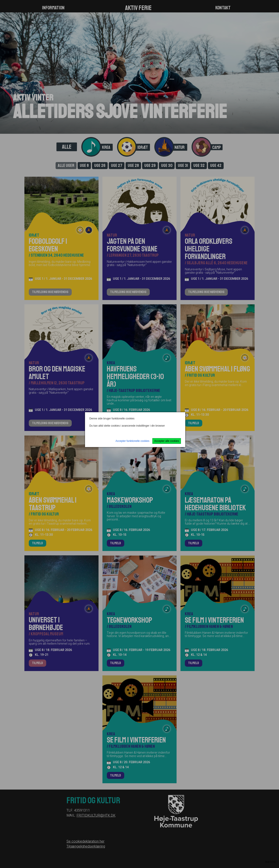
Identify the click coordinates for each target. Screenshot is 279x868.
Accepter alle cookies (167, 441)
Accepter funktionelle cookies (132, 441)
